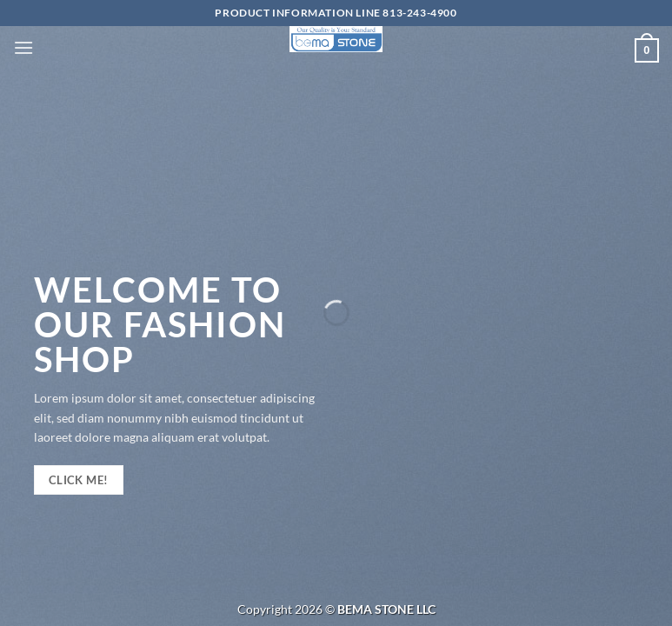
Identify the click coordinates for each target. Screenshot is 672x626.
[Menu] (23, 47)
